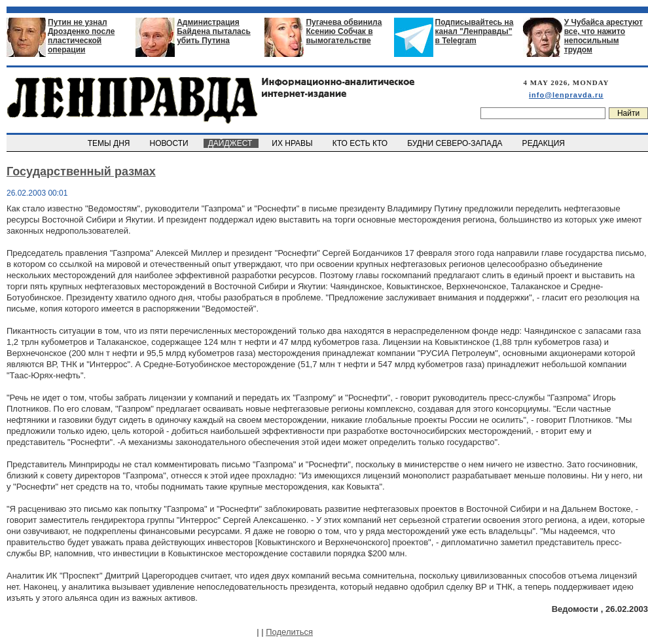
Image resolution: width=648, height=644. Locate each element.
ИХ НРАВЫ (294, 143)
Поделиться (289, 632)
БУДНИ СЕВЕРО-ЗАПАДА (456, 143)
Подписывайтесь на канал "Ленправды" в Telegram (475, 31)
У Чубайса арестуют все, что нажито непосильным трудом (603, 36)
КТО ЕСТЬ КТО (361, 143)
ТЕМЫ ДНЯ (110, 143)
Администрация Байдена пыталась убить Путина (214, 31)
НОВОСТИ (170, 143)
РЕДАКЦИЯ (545, 143)
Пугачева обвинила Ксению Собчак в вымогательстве (344, 31)
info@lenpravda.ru (566, 95)
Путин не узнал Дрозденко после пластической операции (81, 36)
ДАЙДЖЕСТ (231, 143)
